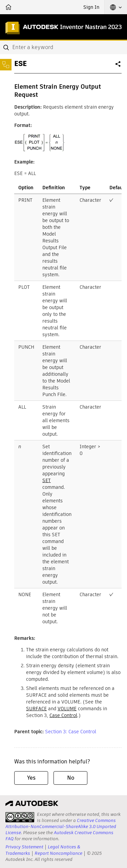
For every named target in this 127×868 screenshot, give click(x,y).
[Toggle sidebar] (6, 65)
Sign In (91, 7)
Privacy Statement (24, 847)
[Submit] (7, 47)
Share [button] (119, 67)
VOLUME (67, 709)
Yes (31, 778)
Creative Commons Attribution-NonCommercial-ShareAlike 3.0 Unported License (61, 827)
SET (47, 480)
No (71, 778)
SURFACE (36, 709)
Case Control (63, 715)
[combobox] (63, 47)
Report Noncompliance (58, 853)
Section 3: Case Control (71, 732)
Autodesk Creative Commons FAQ (59, 836)
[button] (116, 7)
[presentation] (20, 817)
